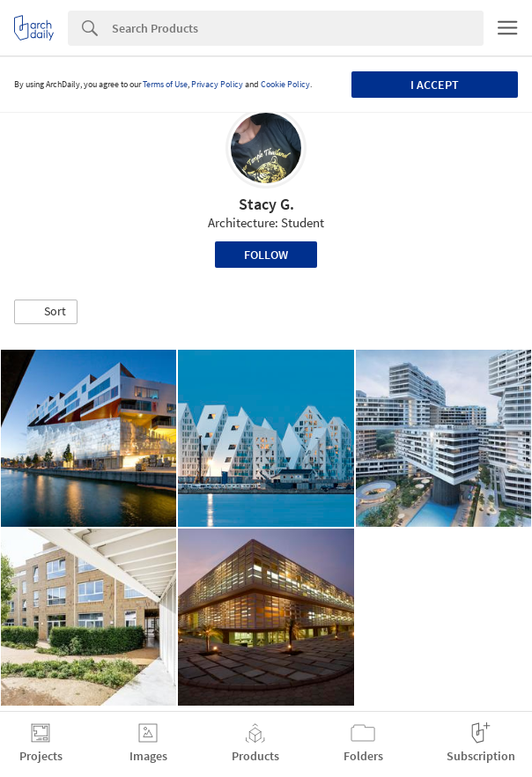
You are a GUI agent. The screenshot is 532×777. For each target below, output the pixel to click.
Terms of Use (165, 84)
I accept (435, 85)
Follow (266, 255)
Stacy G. (266, 204)
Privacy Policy (217, 84)
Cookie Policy (285, 84)
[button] (46, 312)
